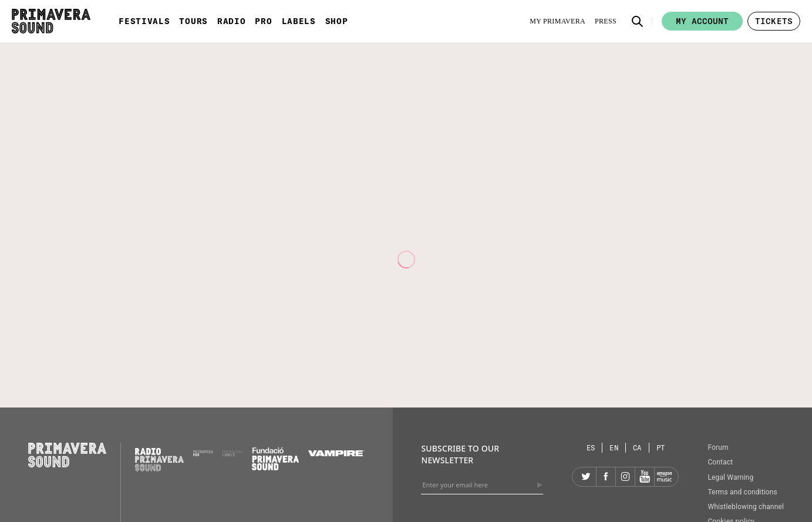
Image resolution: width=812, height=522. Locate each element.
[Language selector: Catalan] (638, 448)
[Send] (540, 485)
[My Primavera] (557, 21)
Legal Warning (730, 477)
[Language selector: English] (614, 448)
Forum (718, 447)
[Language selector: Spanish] (591, 448)
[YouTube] (645, 477)
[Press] (606, 21)
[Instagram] (625, 477)
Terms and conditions (742, 492)
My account (702, 21)
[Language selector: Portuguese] (661, 448)
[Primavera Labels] (233, 453)
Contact (720, 462)
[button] (638, 21)
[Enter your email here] (482, 485)
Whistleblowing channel (746, 507)
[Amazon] (664, 477)
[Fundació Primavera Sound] (275, 467)
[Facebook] (606, 477)
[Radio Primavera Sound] (159, 459)
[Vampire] (336, 453)
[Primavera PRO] (203, 453)
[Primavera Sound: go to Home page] (51, 21)
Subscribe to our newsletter (460, 454)
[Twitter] (587, 477)
